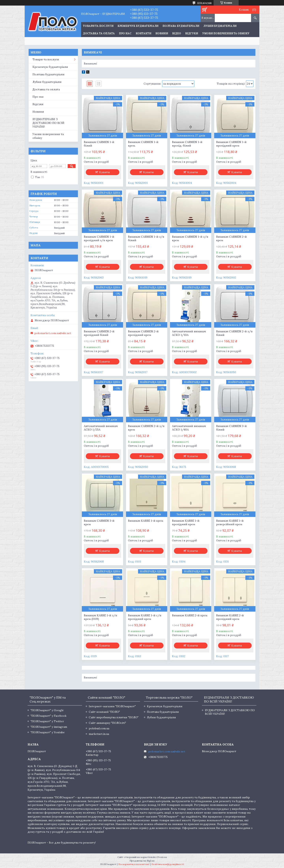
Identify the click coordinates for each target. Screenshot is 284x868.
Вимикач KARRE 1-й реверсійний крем (230, 522)
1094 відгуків (204, 3)
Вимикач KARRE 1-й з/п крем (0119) (100, 617)
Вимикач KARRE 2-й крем (190, 615)
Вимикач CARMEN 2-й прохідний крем (143, 333)
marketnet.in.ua (99, 734)
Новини (162, 33)
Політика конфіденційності (168, 864)
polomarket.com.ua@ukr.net (53, 333)
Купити (105, 172)
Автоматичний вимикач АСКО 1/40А (189, 428)
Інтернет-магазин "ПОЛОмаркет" (112, 706)
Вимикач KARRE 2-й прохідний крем (230, 617)
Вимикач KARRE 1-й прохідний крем (186, 522)
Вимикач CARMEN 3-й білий (231, 428)
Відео (177, 33)
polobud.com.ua (99, 728)
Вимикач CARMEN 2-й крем (231, 238)
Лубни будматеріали (220, 26)
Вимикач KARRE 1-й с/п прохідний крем (145, 617)
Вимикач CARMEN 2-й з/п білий (234, 333)
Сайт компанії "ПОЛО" (104, 712)
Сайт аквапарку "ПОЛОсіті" (107, 723)
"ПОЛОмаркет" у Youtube (48, 732)
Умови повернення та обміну (226, 33)
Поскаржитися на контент (134, 864)
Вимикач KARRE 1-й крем (146, 521)
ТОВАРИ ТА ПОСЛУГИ (98, 26)
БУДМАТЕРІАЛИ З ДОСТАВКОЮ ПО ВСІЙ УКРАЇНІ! (48, 123)
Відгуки (192, 33)
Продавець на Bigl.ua (142, 861)
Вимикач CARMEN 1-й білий (99, 144)
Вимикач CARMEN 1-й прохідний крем (231, 144)
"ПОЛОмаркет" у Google (47, 710)
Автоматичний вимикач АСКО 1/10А (189, 333)
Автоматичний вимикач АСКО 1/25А (101, 428)
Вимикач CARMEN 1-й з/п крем (190, 238)
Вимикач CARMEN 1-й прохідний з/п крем (99, 238)
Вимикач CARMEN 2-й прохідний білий (99, 333)
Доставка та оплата (99, 33)
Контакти (143, 33)
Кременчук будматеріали (138, 26)
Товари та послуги (46, 59)
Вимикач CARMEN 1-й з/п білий (146, 238)
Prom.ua (162, 857)
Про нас (125, 33)
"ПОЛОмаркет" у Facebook (49, 716)
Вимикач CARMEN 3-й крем (99, 522)
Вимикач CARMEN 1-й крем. (143, 144)
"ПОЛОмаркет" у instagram (49, 727)
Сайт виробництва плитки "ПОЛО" (114, 717)
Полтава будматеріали (181, 26)
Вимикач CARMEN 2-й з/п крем (146, 428)
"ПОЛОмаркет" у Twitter (47, 721)
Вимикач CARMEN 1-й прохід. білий (187, 144)
